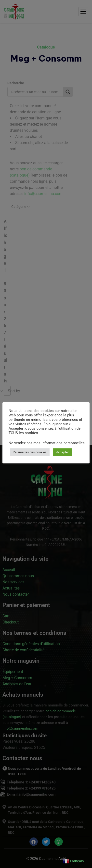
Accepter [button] (62, 452)
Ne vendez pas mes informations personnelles (47, 443)
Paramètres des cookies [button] (30, 452)
